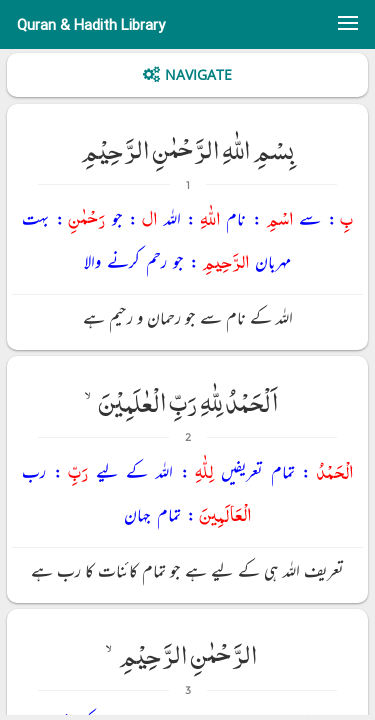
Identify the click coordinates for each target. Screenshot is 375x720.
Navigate (198, 74)
